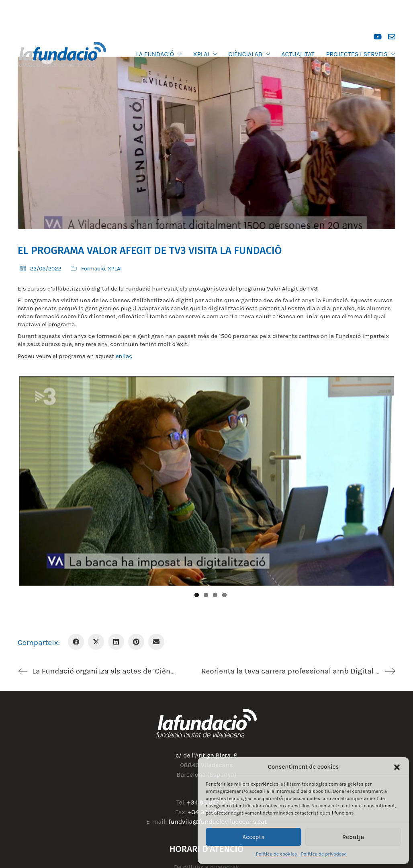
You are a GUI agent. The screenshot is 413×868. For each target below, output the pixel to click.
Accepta (254, 837)
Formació (93, 269)
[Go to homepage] (62, 54)
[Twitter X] (96, 642)
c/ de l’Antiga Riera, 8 (206, 755)
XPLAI (115, 269)
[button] (397, 767)
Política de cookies (276, 854)
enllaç (124, 356)
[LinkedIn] (116, 642)
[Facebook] (76, 642)
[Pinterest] (136, 642)
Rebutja (353, 837)
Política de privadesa (324, 854)
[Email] (156, 642)
